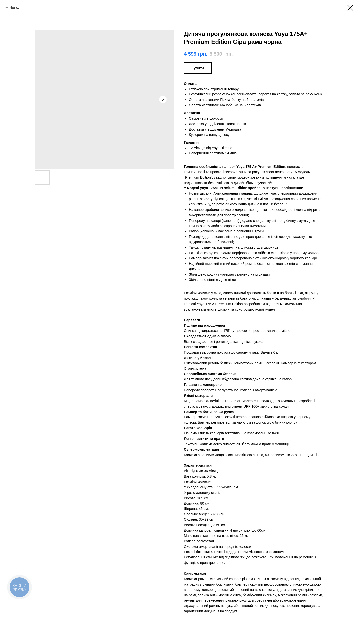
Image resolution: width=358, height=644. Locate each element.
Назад (14, 7)
